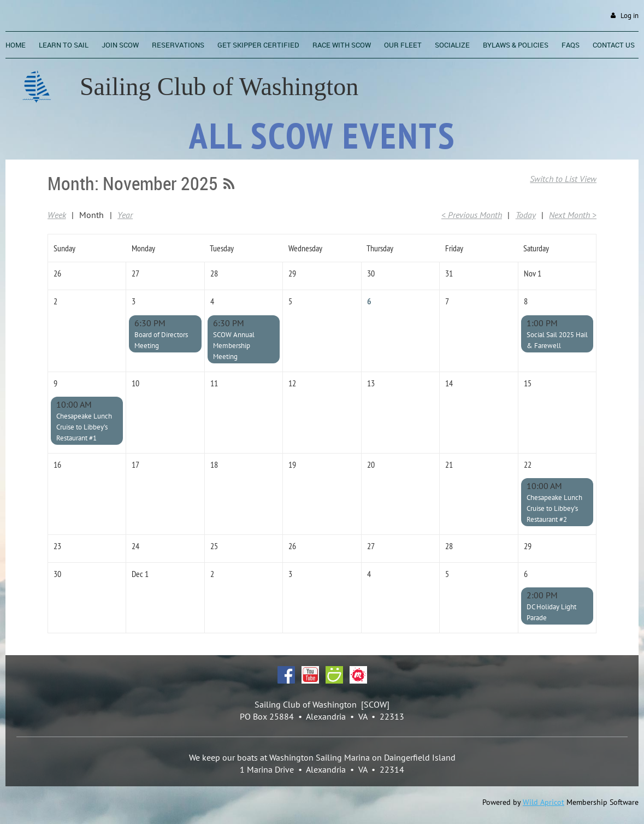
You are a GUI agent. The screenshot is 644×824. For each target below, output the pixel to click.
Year (125, 215)
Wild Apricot (543, 802)
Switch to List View (563, 179)
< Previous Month (472, 215)
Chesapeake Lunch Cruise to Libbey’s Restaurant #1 (84, 427)
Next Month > (573, 215)
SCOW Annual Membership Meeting (234, 346)
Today (526, 215)
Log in (630, 16)
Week (57, 215)
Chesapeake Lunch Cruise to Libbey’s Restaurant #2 (554, 508)
